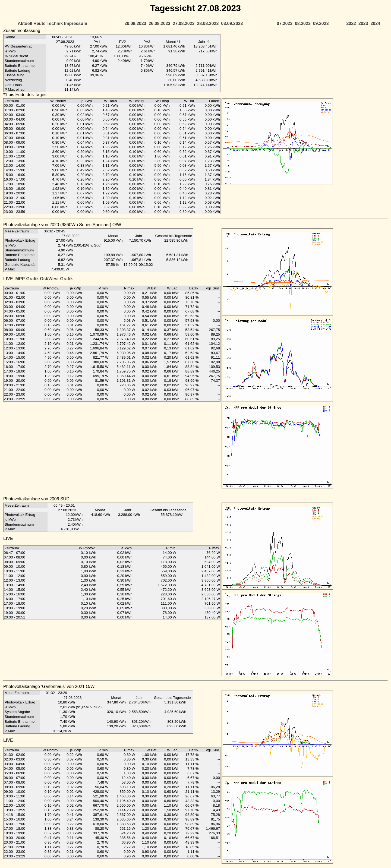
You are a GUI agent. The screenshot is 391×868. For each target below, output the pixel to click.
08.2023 (303, 23)
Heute (39, 23)
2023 (363, 23)
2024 (375, 23)
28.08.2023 (208, 23)
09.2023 (321, 23)
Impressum (76, 23)
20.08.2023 (135, 23)
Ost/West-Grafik (56, 279)
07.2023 (285, 23)
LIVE (8, 279)
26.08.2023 (159, 23)
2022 (351, 23)
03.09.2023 (232, 23)
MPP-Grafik (27, 279)
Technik (55, 23)
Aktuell (25, 23)
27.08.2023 (184, 23)
